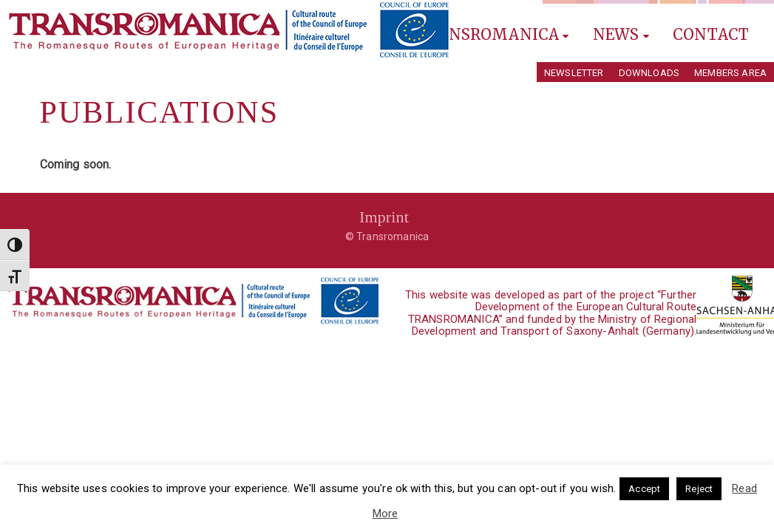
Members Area (730, 73)
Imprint (384, 217)
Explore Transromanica (455, 34)
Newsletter (574, 73)
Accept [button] (644, 489)
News (621, 34)
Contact (711, 34)
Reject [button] (699, 489)
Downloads (649, 73)
